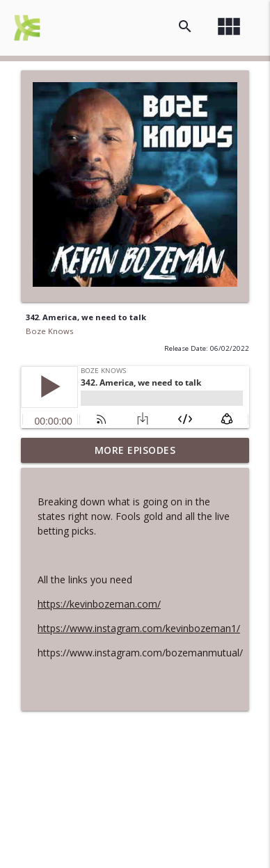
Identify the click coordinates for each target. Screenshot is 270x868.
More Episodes (135, 450)
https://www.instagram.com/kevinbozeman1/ (139, 628)
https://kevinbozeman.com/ (99, 604)
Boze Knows (49, 331)
